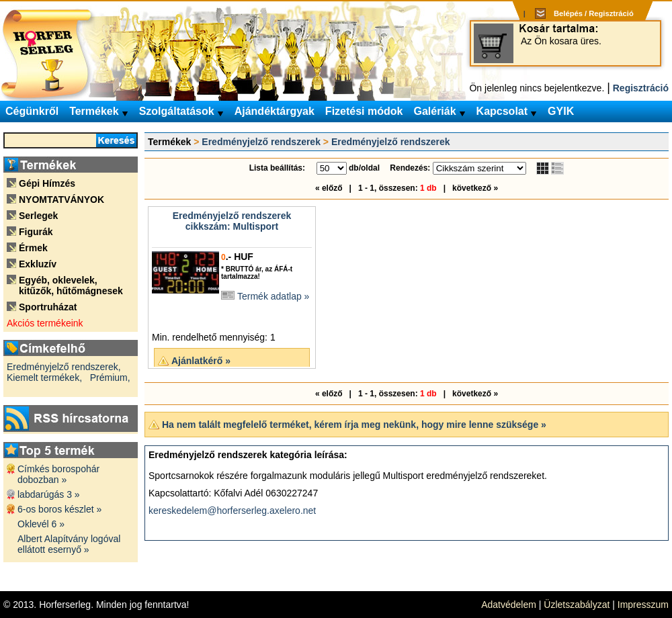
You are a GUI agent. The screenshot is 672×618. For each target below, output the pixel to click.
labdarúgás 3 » (49, 494)
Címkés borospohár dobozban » (58, 474)
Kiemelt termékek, (44, 378)
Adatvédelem (509, 605)
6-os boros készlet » (59, 509)
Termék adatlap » (273, 296)
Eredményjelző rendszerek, (64, 367)
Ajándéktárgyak (275, 111)
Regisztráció (641, 88)
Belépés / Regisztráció (594, 13)
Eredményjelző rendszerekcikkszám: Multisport (232, 221)
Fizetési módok (364, 111)
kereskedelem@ (182, 511)
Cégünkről (32, 111)
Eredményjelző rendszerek (261, 142)
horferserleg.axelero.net (266, 511)
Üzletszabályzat (577, 605)
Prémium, (110, 378)
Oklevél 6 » (41, 524)
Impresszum (643, 605)
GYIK (561, 111)
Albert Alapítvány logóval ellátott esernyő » (69, 544)
